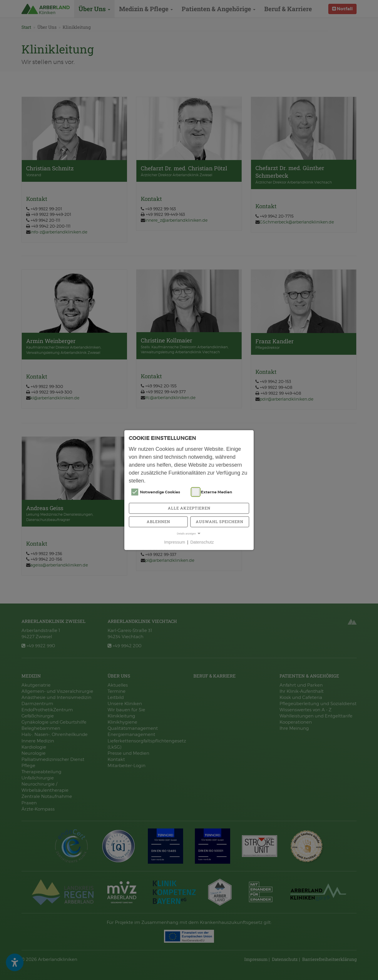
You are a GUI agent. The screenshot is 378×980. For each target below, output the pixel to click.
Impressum (175, 542)
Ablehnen (158, 522)
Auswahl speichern (220, 522)
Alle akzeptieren (189, 508)
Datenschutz (202, 542)
